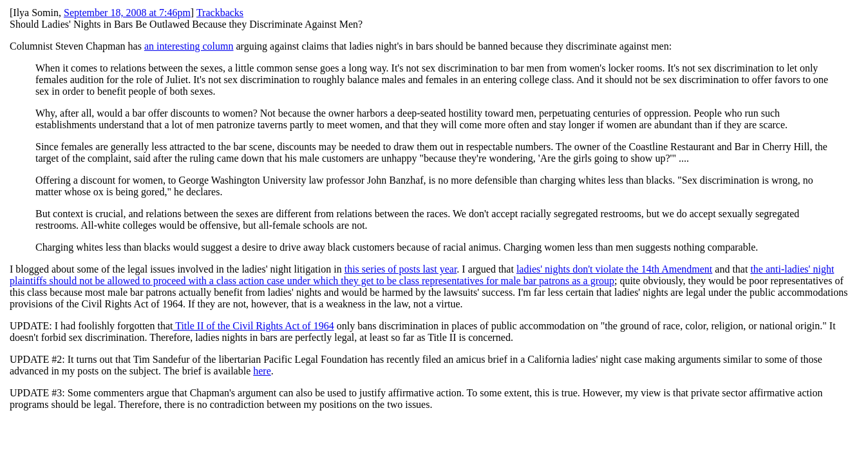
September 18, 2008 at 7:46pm (127, 13)
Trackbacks (220, 13)
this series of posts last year (401, 269)
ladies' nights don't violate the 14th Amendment (614, 269)
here (262, 371)
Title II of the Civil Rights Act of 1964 (253, 326)
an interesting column (189, 46)
